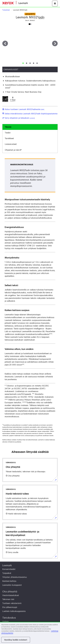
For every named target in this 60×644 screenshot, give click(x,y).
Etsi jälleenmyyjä (10, 607)
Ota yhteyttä (10, 592)
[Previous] (5, 43)
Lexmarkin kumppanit (12, 585)
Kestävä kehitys (9, 581)
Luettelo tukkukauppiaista (14, 611)
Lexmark (7, 565)
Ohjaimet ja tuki (13, 150)
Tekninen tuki (8, 599)
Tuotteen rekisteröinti (12, 603)
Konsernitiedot (9, 569)
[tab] (23, 63)
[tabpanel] (30, 288)
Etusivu (30, 3)
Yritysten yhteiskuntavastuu (15, 577)
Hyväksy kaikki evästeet (16, 640)
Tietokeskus (9, 618)
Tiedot (8, 133)
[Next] (55, 43)
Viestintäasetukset (11, 595)
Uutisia (5, 621)
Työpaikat (7, 573)
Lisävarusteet (11, 144)
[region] (30, 633)
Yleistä (8, 127)
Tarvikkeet (9, 138)
